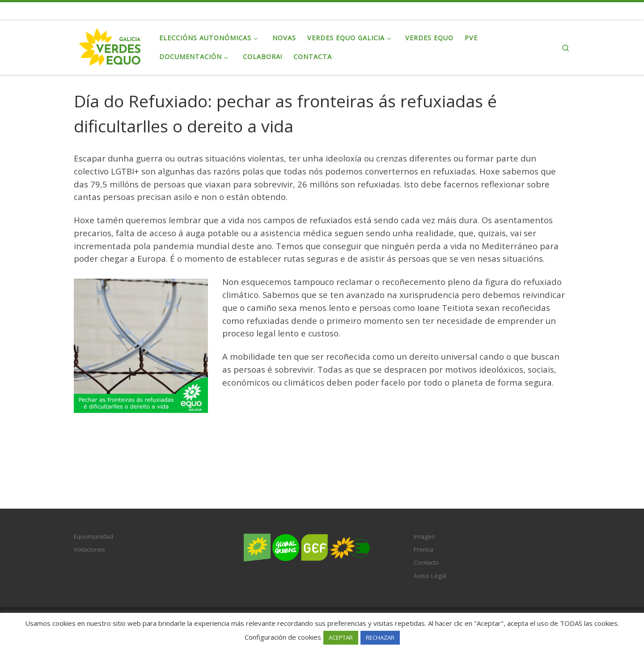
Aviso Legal (430, 576)
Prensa (424, 549)
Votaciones (89, 549)
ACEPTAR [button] (341, 637)
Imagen (424, 536)
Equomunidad (93, 536)
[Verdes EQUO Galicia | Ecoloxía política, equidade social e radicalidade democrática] (110, 46)
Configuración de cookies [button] (283, 637)
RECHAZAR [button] (380, 637)
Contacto (426, 562)
